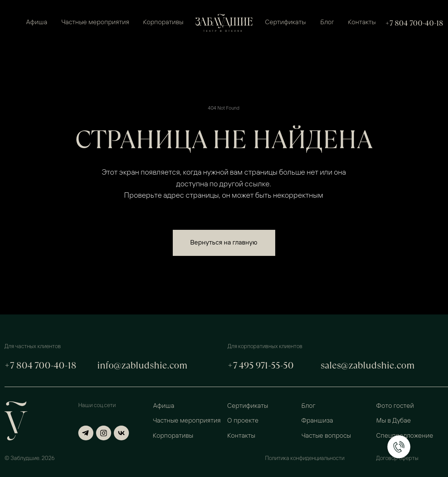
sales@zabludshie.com (368, 365)
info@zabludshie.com (142, 365)
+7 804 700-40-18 (414, 23)
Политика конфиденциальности (305, 459)
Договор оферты (397, 459)
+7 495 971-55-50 (261, 365)
